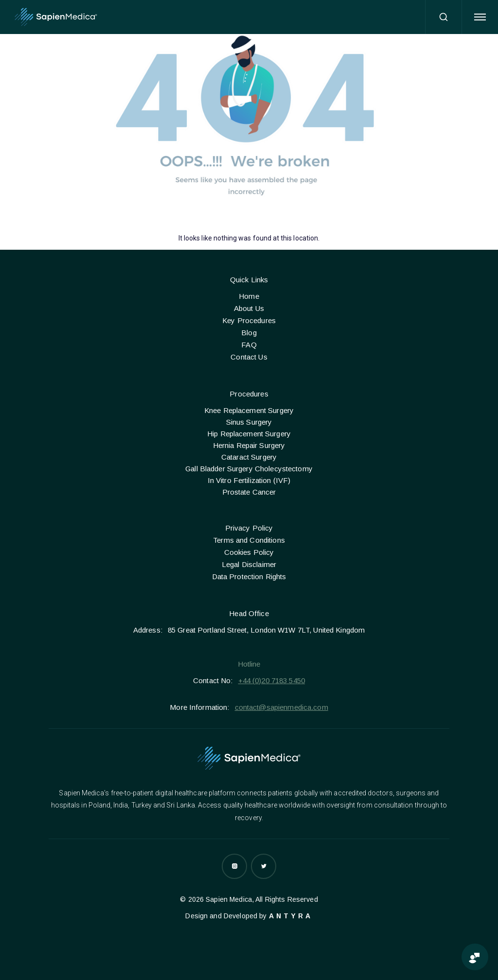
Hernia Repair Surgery (249, 445)
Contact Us (249, 357)
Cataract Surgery (249, 457)
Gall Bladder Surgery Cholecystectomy (249, 469)
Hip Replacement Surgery (249, 434)
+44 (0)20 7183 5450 (272, 680)
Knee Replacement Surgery (249, 410)
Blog (249, 333)
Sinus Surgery (249, 422)
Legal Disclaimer (249, 564)
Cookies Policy (249, 552)
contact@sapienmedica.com (282, 707)
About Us (249, 308)
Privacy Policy (249, 528)
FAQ (249, 345)
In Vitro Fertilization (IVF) (249, 480)
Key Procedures (249, 320)
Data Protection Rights (249, 576)
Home (249, 296)
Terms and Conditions (249, 540)
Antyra (291, 916)
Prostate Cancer (249, 492)
